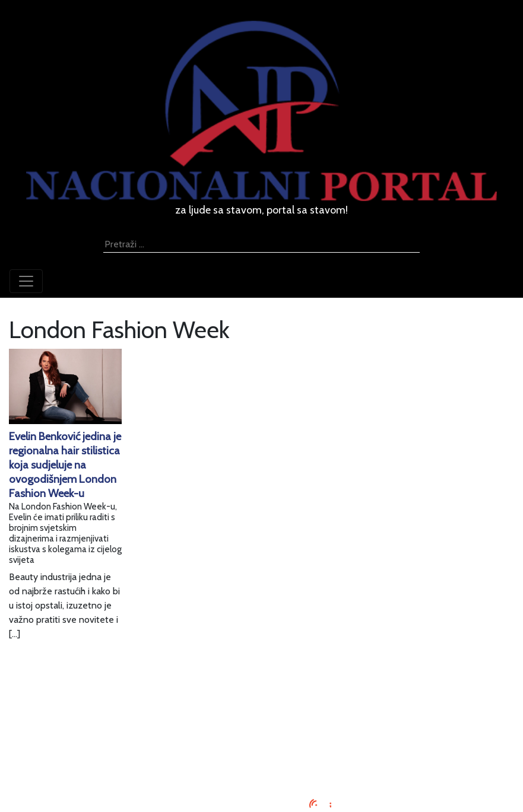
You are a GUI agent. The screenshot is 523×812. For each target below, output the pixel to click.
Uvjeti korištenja (262, 724)
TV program (261, 767)
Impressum (261, 695)
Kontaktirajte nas (261, 752)
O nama (262, 738)
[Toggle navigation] (26, 281)
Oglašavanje (262, 710)
